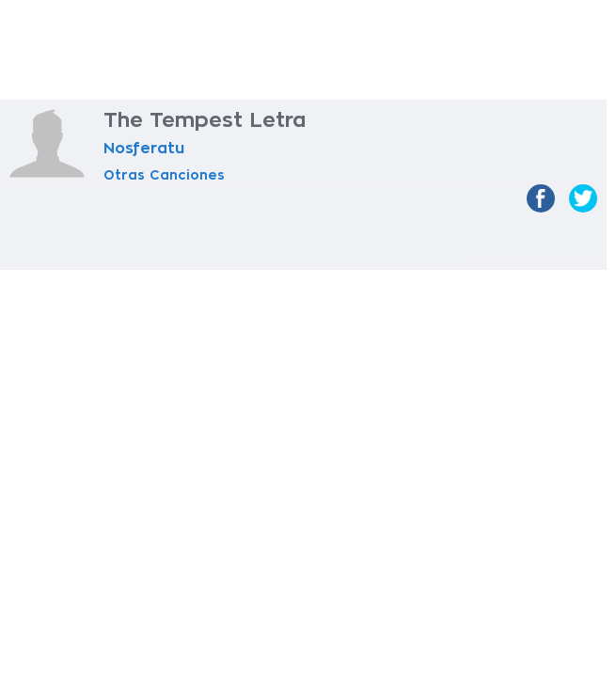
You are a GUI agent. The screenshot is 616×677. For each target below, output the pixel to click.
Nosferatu (144, 149)
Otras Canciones (164, 175)
